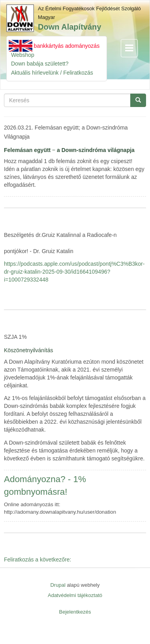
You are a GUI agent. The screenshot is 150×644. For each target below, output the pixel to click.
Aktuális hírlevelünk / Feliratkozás (52, 73)
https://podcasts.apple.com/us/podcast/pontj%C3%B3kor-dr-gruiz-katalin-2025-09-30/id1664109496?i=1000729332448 (74, 272)
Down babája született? (40, 64)
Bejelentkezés (75, 612)
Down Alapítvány (69, 27)
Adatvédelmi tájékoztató (75, 595)
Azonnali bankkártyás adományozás (55, 46)
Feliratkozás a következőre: (37, 560)
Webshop (23, 55)
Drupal (58, 585)
